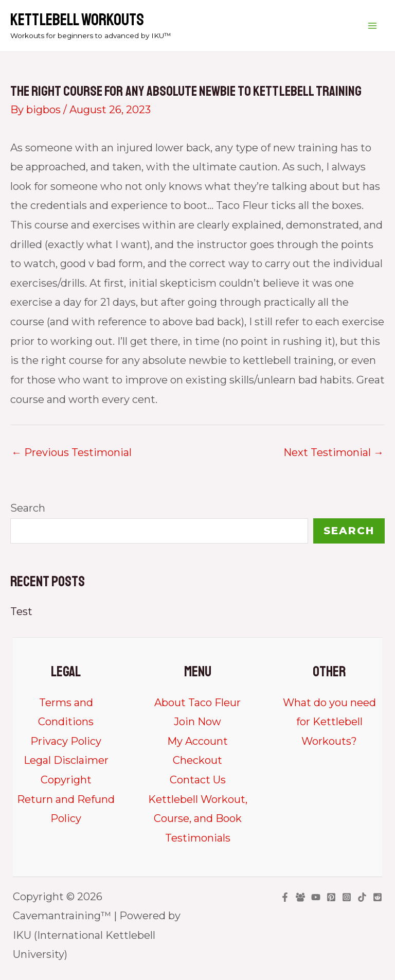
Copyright (66, 780)
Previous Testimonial (71, 452)
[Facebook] (285, 897)
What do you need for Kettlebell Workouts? (329, 722)
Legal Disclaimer (66, 760)
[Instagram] (347, 897)
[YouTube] (316, 897)
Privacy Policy (66, 741)
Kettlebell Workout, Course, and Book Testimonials (198, 819)
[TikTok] (362, 897)
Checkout (197, 760)
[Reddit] (378, 897)
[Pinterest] (331, 897)
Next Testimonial (334, 452)
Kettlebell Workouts (77, 20)
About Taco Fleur (197, 703)
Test (21, 611)
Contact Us (198, 780)
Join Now (197, 722)
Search (28, 508)
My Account (197, 741)
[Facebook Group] (300, 897)
